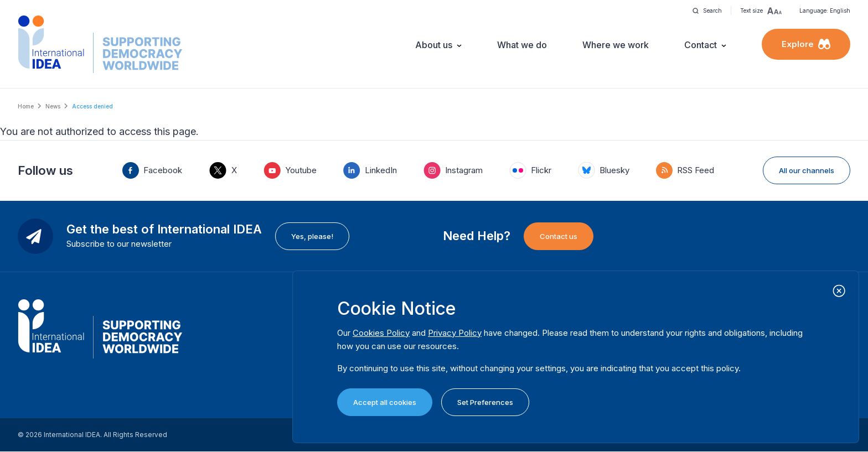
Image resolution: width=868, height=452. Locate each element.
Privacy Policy (455, 333)
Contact (701, 45)
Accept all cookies (385, 402)
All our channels (807, 170)
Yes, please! (312, 236)
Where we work (616, 45)
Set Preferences (485, 402)
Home (26, 106)
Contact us (559, 236)
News (53, 106)
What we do (522, 45)
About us (434, 45)
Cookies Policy (381, 333)
